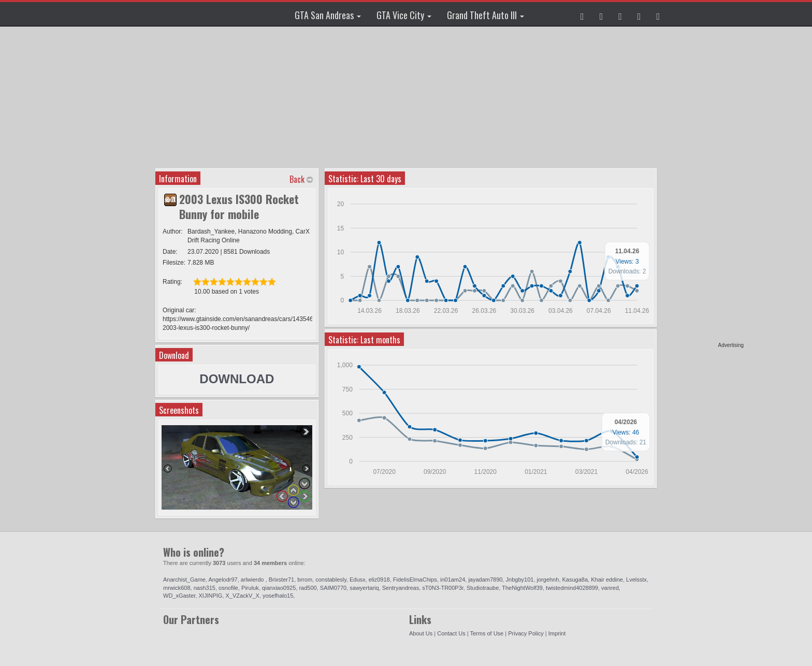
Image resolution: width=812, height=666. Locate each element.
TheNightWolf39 (522, 588)
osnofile (228, 588)
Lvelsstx (636, 580)
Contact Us (451, 633)
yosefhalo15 (278, 596)
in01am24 (453, 580)
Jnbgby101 (520, 580)
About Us (421, 633)
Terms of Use (487, 633)
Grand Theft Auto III (485, 15)
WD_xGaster (179, 596)
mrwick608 (177, 588)
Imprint (557, 633)
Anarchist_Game (184, 580)
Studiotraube (483, 588)
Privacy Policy (526, 633)
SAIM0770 (333, 588)
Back (297, 179)
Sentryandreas (401, 588)
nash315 (205, 588)
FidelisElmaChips (415, 580)
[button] (582, 14)
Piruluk (250, 588)
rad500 (308, 588)
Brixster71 (282, 580)
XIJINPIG (210, 596)
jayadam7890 (485, 580)
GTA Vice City (404, 15)
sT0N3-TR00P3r (443, 588)
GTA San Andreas (328, 15)
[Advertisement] (704, 186)
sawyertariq (364, 588)
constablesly (331, 580)
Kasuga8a (575, 580)
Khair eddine (607, 580)
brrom (305, 580)
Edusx (358, 580)
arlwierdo (253, 580)
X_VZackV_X (242, 596)
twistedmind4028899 (572, 588)
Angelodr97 (223, 580)
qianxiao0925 (279, 588)
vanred (610, 588)
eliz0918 (379, 580)
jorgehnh (548, 580)
